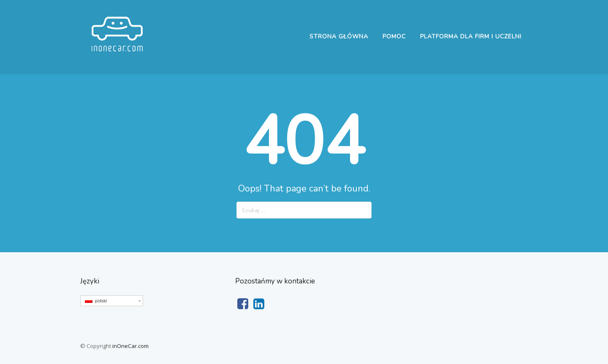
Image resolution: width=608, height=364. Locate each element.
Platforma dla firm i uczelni (471, 36)
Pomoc (394, 36)
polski (96, 301)
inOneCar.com (130, 346)
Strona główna (339, 36)
